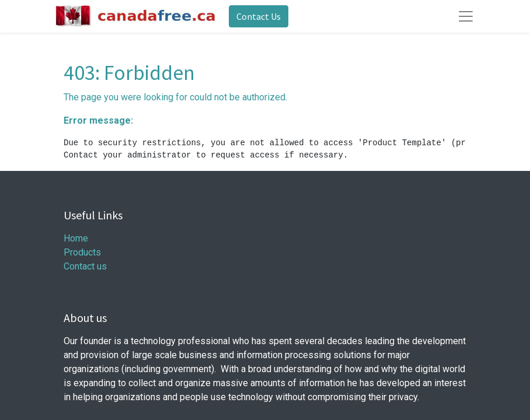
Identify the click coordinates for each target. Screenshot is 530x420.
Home (76, 238)
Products (82, 252)
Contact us (85, 266)
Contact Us (259, 16)
